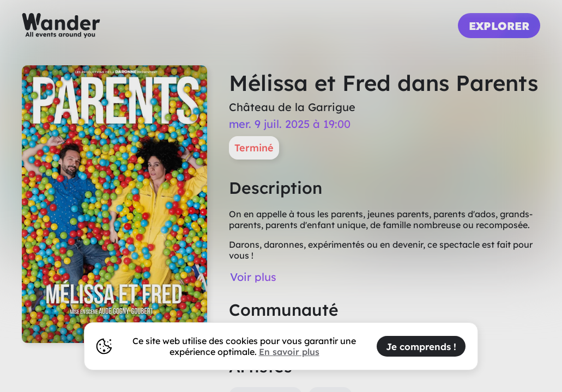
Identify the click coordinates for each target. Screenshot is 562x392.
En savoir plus (289, 352)
